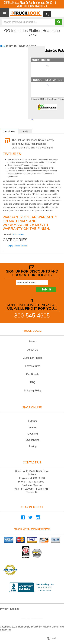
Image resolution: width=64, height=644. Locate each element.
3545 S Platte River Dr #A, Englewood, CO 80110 (30, 3)
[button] (32, 22)
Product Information (47, 80)
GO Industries (18, 235)
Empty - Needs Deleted (17, 246)
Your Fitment (41, 60)
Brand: (8, 234)
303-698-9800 (36, 482)
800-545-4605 (32, 315)
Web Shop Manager (34, 620)
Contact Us (32, 492)
